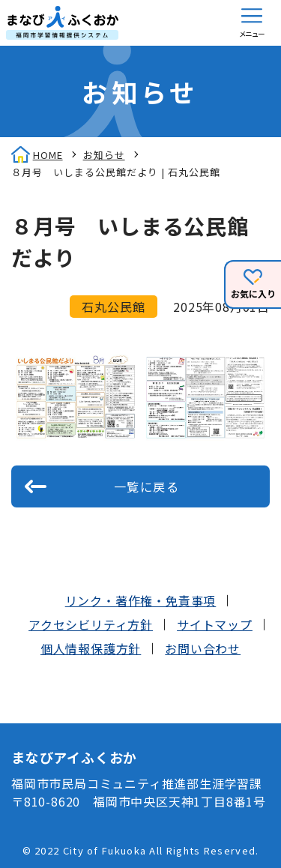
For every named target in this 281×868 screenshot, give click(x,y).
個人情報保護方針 (91, 648)
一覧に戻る (147, 486)
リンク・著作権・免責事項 (141, 600)
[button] (252, 23)
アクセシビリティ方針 (91, 624)
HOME (48, 155)
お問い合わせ (203, 648)
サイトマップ (215, 624)
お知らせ (104, 155)
